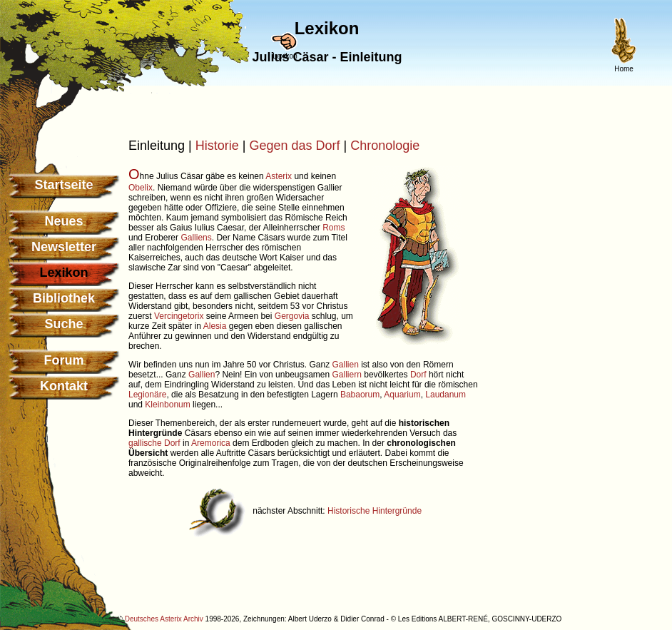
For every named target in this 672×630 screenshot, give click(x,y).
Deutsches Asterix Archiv (164, 619)
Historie (217, 146)
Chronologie (385, 146)
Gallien (345, 365)
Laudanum (446, 395)
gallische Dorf (154, 443)
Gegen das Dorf (294, 146)
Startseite (63, 185)
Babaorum (360, 395)
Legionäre (147, 395)
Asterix (279, 176)
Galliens (196, 238)
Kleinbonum (167, 405)
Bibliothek (64, 298)
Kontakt (64, 386)
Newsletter (64, 247)
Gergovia (292, 316)
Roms (334, 228)
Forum (64, 360)
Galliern (347, 375)
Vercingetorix (179, 316)
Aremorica (211, 443)
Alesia (215, 326)
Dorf (418, 375)
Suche (63, 324)
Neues (63, 221)
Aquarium (402, 395)
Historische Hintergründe (375, 511)
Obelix (141, 188)
